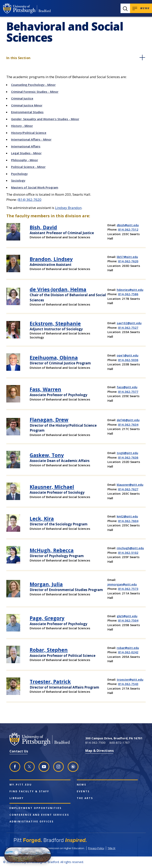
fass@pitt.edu (127, 387)
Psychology (19, 174)
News (82, 785)
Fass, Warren (45, 389)
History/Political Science (29, 133)
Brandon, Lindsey (51, 259)
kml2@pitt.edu (127, 516)
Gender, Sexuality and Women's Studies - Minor (45, 119)
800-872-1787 (120, 742)
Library (17, 798)
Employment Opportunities (36, 808)
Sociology (18, 180)
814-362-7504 (128, 620)
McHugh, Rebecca (52, 550)
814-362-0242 (128, 652)
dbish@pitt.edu (128, 225)
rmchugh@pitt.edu (130, 548)
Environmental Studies (27, 112)
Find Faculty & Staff (29, 791)
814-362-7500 (95, 742)
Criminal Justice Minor (27, 105)
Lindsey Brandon (68, 208)
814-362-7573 (128, 589)
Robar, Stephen (49, 650)
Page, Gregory (47, 618)
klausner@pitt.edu (130, 485)
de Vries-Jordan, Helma (58, 289)
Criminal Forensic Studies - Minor (35, 92)
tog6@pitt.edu (127, 453)
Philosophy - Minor (25, 160)
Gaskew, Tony (47, 455)
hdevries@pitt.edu (130, 290)
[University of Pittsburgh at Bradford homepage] (27, 8)
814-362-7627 (128, 489)
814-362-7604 (128, 521)
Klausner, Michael (52, 487)
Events (83, 791)
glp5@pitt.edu (127, 616)
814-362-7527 (128, 328)
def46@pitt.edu (128, 420)
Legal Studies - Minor (26, 153)
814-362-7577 (128, 392)
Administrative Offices (32, 822)
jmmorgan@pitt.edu (122, 584)
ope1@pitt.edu (128, 355)
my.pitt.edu (21, 785)
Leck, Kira (42, 518)
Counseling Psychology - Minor (33, 85)
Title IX (112, 848)
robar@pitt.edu (128, 648)
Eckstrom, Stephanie (55, 323)
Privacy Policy (96, 848)
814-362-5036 (128, 360)
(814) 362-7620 (29, 200)
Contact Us (19, 751)
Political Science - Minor (28, 167)
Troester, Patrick (50, 681)
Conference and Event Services (39, 815)
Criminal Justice (22, 98)
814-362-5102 (128, 553)
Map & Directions (100, 751)
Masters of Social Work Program (35, 187)
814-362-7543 (128, 684)
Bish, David (43, 227)
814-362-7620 (128, 261)
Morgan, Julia (46, 584)
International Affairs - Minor (31, 139)
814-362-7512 (128, 229)
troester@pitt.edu (130, 679)
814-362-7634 (128, 424)
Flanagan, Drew (49, 420)
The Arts (85, 798)
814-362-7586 (128, 294)
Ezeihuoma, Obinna (54, 357)
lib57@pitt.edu (127, 257)
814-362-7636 (128, 457)
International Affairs (26, 146)
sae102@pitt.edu (129, 323)
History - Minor (22, 126)
